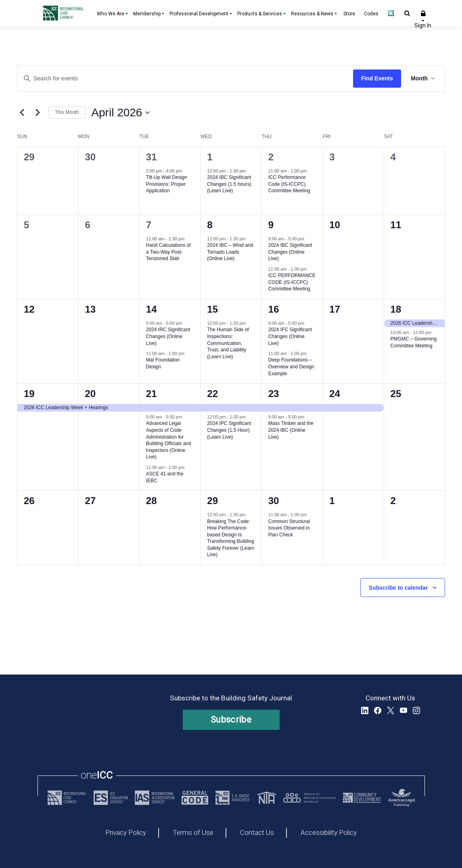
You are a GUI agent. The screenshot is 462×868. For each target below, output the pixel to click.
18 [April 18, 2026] (396, 309)
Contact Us (257, 833)
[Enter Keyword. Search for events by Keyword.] (185, 79)
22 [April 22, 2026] (212, 394)
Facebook (378, 710)
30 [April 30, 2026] (274, 501)
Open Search (407, 13)
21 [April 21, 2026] (152, 394)
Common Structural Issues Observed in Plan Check (289, 528)
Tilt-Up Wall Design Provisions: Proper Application (167, 184)
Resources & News (312, 14)
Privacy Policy (126, 833)
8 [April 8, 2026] (210, 225)
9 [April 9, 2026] (271, 225)
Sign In (423, 13)
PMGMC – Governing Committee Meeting (414, 342)
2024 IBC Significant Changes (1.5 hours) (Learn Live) (229, 184)
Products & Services (260, 14)
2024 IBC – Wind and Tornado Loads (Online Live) (230, 252)
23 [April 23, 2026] (274, 394)
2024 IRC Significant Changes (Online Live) (168, 336)
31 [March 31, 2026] (152, 157)
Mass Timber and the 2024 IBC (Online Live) (291, 430)
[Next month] (38, 113)
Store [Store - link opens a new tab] (349, 14)
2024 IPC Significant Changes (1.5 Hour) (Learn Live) (229, 430)
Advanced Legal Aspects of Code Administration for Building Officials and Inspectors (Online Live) (169, 440)
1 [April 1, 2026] (210, 157)
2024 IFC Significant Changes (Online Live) (290, 336)
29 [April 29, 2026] (212, 501)
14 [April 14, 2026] (152, 309)
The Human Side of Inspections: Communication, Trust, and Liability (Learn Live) (228, 343)
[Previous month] (22, 113)
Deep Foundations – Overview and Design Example (291, 367)
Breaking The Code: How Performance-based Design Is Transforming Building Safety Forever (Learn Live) (231, 538)
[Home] (65, 13)
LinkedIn (365, 710)
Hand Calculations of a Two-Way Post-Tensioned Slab (168, 252)
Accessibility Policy (329, 833)
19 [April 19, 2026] (29, 394)
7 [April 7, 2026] (149, 225)
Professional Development (199, 14)
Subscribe (231, 720)
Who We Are (111, 14)
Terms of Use (193, 833)
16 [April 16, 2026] (274, 309)
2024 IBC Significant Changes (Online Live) (290, 252)
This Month (67, 112)
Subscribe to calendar (398, 588)
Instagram (416, 710)
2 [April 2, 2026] (271, 157)
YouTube (403, 710)
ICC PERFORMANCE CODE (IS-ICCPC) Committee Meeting (292, 282)
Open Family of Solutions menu (391, 13)
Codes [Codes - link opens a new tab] (371, 14)
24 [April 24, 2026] (335, 394)
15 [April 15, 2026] (212, 309)
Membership (147, 14)
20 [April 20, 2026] (90, 394)
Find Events (377, 78)
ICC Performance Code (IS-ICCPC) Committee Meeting (289, 184)
